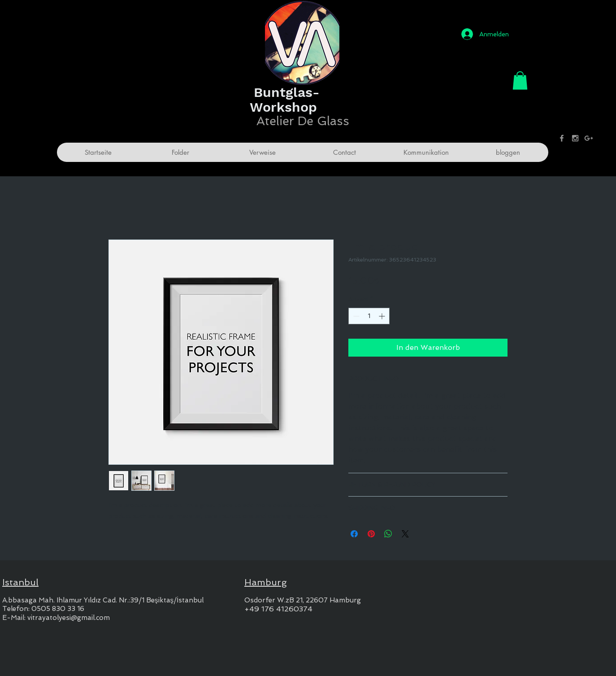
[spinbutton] (369, 316)
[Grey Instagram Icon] (575, 138)
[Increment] (383, 316)
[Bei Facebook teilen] (354, 534)
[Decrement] (355, 316)
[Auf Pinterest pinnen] (371, 534)
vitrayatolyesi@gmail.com (69, 618)
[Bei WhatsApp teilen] (388, 534)
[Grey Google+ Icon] (589, 138)
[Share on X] (405, 534)
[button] (520, 81)
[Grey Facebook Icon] (562, 138)
